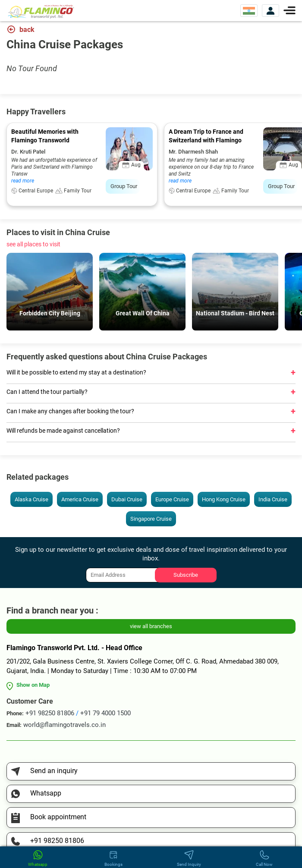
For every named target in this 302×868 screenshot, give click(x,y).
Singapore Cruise (151, 519)
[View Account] (271, 11)
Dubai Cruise (127, 499)
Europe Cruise (172, 499)
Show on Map (33, 685)
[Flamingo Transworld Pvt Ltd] (41, 11)
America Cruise (80, 499)
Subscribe (186, 575)
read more (23, 181)
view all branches (151, 626)
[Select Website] (249, 11)
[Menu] (289, 10)
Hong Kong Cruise (224, 499)
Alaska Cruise (31, 499)
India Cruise (273, 499)
